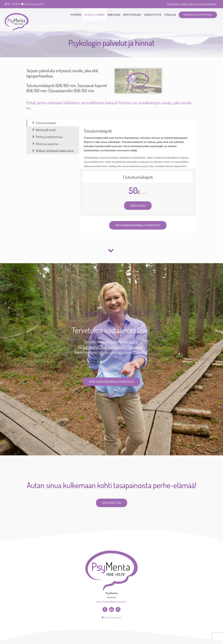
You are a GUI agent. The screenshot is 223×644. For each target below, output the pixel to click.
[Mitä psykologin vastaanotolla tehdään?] (111, 382)
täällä (133, 342)
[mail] (118, 612)
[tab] (53, 123)
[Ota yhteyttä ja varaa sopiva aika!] (138, 206)
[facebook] (105, 612)
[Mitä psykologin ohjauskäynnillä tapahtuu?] (138, 225)
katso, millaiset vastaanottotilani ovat (113, 347)
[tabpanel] (138, 177)
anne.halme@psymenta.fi (34, 4)
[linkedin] (111, 612)
